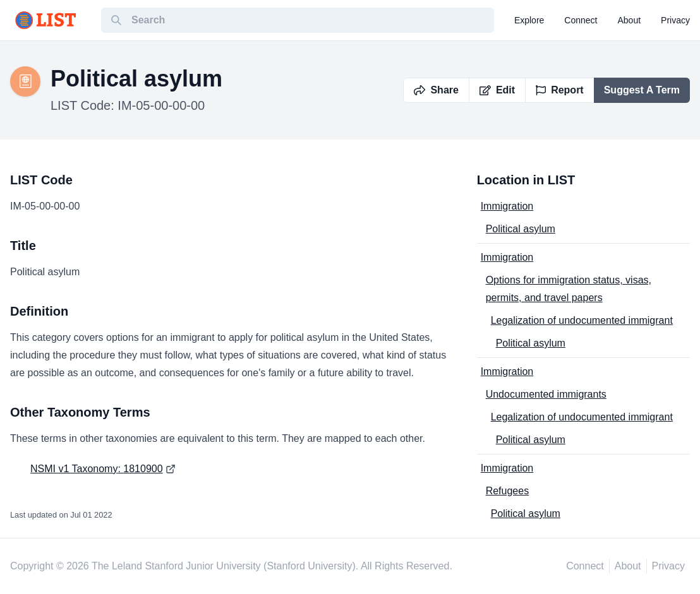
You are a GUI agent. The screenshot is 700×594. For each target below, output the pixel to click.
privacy (675, 20)
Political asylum (521, 229)
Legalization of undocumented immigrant (582, 320)
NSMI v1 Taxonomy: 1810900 (97, 469)
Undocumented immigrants (546, 394)
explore (529, 20)
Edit (497, 90)
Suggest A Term (642, 90)
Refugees (508, 491)
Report (560, 90)
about (630, 20)
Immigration (507, 206)
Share (436, 90)
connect (581, 20)
